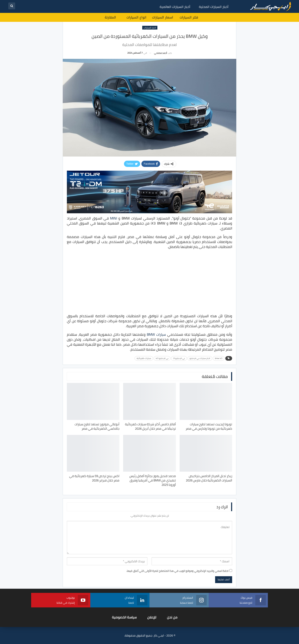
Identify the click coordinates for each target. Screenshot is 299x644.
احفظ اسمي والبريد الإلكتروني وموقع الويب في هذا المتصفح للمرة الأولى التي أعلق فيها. (177, 571)
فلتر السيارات (189, 17)
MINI (114, 218)
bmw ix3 (219, 358)
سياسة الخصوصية (124, 617)
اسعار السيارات (163, 17)
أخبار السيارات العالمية (175, 7)
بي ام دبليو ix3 (162, 358)
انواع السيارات (136, 17)
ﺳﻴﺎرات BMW (156, 334)
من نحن (172, 617)
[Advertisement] (149, 282)
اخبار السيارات (150, 28)
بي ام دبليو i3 (179, 358)
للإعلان (152, 617)
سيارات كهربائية (144, 358)
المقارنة (110, 17)
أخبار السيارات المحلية (214, 7)
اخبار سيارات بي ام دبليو (200, 358)
